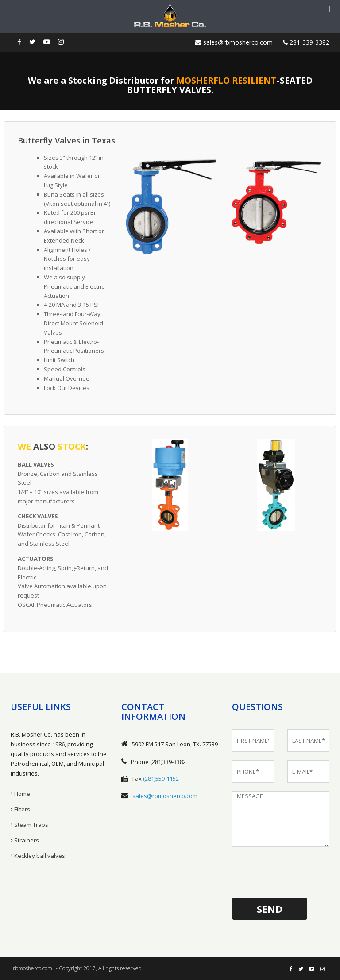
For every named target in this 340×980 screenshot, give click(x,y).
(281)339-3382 (168, 762)
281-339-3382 (306, 42)
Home (20, 794)
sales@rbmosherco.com (234, 42)
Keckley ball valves (38, 856)
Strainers (25, 840)
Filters (20, 809)
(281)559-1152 (161, 779)
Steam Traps (29, 825)
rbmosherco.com (33, 968)
